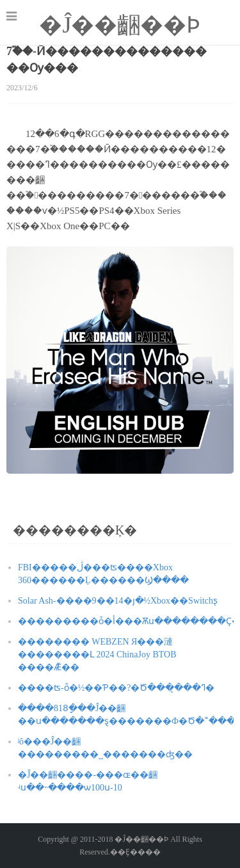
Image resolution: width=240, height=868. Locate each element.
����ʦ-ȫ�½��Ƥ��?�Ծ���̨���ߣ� (116, 688)
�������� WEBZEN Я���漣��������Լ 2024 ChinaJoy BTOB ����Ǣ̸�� (97, 655)
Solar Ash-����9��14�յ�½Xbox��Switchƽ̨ (118, 601)
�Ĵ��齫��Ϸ (120, 25)
